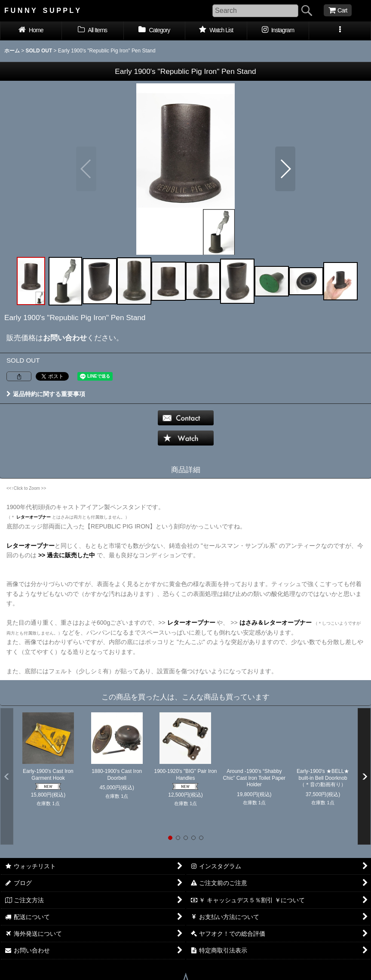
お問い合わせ (65, 338)
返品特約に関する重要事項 (46, 394)
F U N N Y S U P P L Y (42, 10)
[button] (340, 31)
